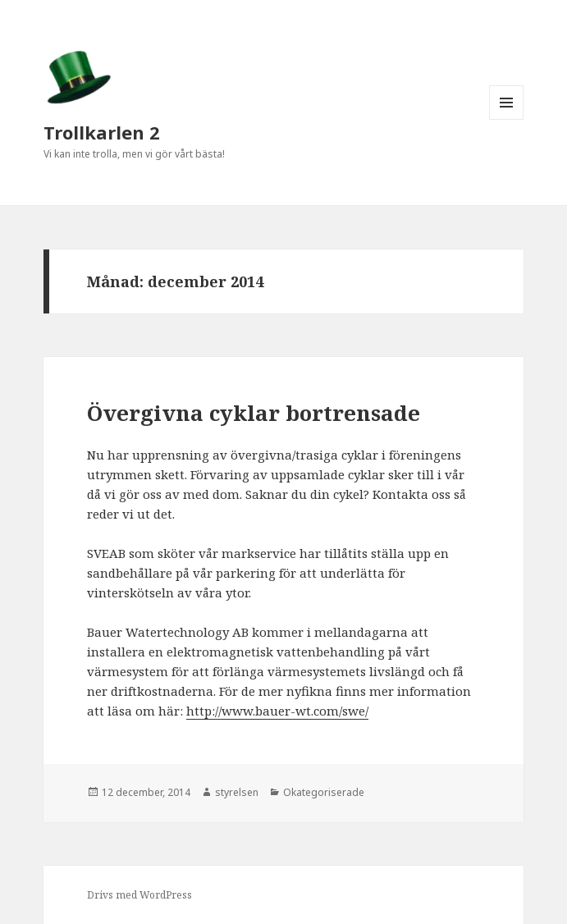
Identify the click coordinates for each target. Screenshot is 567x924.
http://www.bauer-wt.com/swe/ (277, 711)
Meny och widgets (507, 119)
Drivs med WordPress (139, 895)
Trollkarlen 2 (102, 132)
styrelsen (237, 792)
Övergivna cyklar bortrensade (254, 413)
